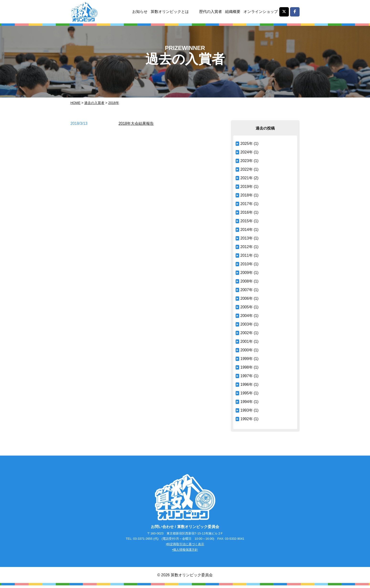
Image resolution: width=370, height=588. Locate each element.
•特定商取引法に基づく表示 (185, 547)
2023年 (247, 161)
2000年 (247, 350)
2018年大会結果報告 (136, 123)
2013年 (247, 238)
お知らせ (139, 12)
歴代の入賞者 (210, 12)
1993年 (247, 410)
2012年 (247, 247)
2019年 (247, 187)
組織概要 (232, 12)
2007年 (247, 290)
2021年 (247, 178)
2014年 (247, 230)
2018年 (114, 103)
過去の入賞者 (94, 103)
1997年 (247, 376)
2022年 (247, 169)
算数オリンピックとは (169, 12)
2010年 (247, 264)
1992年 (247, 419)
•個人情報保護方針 (185, 552)
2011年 (247, 255)
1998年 (247, 367)
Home (75, 103)
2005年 (247, 307)
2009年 (247, 273)
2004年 (247, 316)
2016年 (247, 212)
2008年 (247, 281)
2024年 (247, 152)
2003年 (247, 324)
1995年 (247, 393)
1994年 (247, 402)
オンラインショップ (260, 12)
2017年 (247, 204)
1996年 (247, 384)
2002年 (247, 333)
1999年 (247, 359)
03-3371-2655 (143, 541)
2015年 (247, 221)
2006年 (247, 298)
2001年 (247, 341)
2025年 (247, 144)
